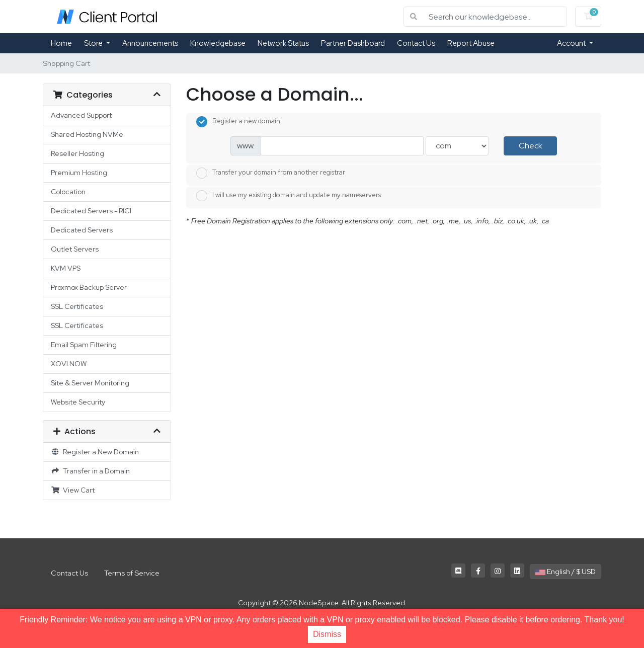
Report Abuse (471, 43)
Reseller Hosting (77, 153)
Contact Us (416, 43)
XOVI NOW (69, 364)
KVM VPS (66, 268)
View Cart (73, 490)
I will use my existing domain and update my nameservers (289, 196)
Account (572, 43)
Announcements (150, 43)
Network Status (283, 43)
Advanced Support (81, 115)
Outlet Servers (75, 249)
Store (94, 43)
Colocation (68, 192)
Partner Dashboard (353, 43)
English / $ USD (566, 572)
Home (61, 43)
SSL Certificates (77, 306)
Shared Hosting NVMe (87, 134)
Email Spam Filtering (84, 345)
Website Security (78, 402)
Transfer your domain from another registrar (271, 173)
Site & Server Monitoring (90, 383)
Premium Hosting (79, 173)
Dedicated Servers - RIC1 (91, 211)
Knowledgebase (218, 43)
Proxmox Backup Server (89, 287)
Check (531, 146)
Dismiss (327, 634)
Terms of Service (132, 573)
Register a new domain (238, 122)
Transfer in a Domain (90, 471)
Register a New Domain (95, 452)
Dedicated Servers (82, 230)
